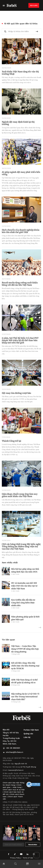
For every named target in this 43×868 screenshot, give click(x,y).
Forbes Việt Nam (31, 730)
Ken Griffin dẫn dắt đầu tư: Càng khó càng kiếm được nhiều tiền (23, 603)
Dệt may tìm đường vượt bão (17, 393)
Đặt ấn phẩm (34, 5)
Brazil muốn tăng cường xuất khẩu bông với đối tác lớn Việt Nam (20, 284)
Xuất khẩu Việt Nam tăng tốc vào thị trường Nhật (20, 73)
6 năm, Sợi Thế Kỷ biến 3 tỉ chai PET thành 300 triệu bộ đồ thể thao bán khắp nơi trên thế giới (20, 340)
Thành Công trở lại (11, 441)
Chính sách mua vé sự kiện (14, 790)
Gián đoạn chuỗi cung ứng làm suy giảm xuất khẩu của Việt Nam (20, 495)
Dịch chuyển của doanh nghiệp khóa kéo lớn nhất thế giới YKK (21, 231)
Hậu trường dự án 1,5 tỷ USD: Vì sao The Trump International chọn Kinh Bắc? (25, 697)
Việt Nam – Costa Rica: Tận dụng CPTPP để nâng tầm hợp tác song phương (25, 649)
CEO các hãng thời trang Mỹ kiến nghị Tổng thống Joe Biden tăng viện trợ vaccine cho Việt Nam (21, 546)
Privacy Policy (15, 858)
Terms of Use (28, 858)
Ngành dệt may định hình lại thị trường (18, 123)
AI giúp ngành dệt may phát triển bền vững (21, 173)
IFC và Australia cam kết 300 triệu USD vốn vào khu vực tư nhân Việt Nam (24, 586)
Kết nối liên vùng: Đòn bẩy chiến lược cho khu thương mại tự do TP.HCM (25, 666)
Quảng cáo (28, 734)
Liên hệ (27, 737)
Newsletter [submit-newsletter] (33, 845)
